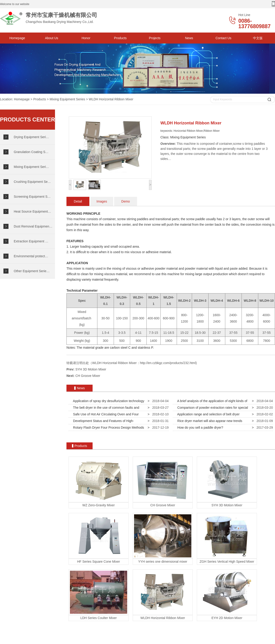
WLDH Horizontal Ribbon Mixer (111, 99)
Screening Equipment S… (32, 197)
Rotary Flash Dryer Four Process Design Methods (108, 428)
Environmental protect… (31, 256)
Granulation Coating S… (31, 152)
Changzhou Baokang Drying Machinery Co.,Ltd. (57, 18)
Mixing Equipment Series (67, 99)
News (189, 38)
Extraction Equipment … (31, 241)
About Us (52, 38)
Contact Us (223, 38)
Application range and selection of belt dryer (208, 414)
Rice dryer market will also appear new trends (209, 421)
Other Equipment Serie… (32, 271)
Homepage (17, 38)
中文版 (258, 38)
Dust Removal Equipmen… (33, 226)
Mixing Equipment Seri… (31, 167)
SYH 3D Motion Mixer (91, 369)
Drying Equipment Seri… (31, 137)
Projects (155, 38)
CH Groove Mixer (88, 376)
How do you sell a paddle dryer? (199, 428)
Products (120, 38)
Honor (86, 38)
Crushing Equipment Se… (32, 182)
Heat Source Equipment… (32, 211)
